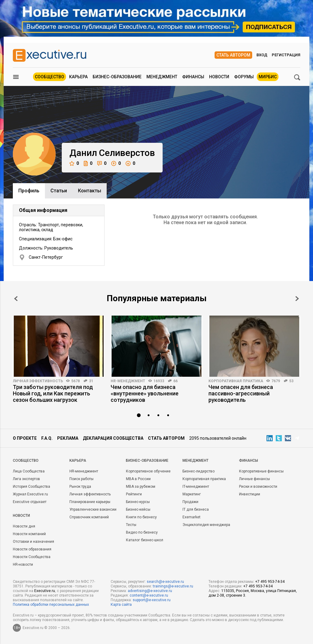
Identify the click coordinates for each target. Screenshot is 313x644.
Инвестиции (250, 494)
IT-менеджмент (196, 487)
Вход (262, 55)
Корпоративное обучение (148, 471)
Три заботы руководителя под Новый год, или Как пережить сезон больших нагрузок (53, 393)
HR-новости (23, 564)
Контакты (90, 191)
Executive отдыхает (30, 502)
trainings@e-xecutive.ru (173, 586)
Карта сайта (121, 605)
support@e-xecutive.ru (152, 600)
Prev (16, 299)
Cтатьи (59, 191)
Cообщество (26, 461)
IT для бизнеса (196, 509)
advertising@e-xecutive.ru (150, 591)
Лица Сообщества (29, 471)
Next (297, 299)
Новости (219, 77)
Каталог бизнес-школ (145, 540)
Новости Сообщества (32, 557)
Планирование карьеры (90, 502)
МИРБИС (268, 77)
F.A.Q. (47, 438)
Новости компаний (29, 534)
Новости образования (32, 549)
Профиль (29, 191)
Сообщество (50, 77)
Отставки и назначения (33, 542)
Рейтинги (134, 494)
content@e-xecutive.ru (149, 595)
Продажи (190, 502)
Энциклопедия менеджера (206, 525)
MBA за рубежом (141, 487)
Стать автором (233, 55)
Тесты (131, 525)
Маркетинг (192, 494)
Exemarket (191, 517)
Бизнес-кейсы (138, 509)
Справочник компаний (89, 517)
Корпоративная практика (236, 381)
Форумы (244, 77)
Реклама (68, 438)
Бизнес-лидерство (199, 471)
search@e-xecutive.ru (165, 582)
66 (175, 381)
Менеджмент (162, 77)
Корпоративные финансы (261, 471)
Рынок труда (80, 487)
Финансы (193, 77)
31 (91, 381)
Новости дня (24, 526)
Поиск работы (81, 479)
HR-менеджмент (128, 381)
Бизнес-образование (117, 77)
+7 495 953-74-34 (270, 582)
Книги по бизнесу (141, 517)
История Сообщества (31, 487)
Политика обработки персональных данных (51, 605)
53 (291, 381)
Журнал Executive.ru (30, 494)
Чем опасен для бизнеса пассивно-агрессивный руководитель (241, 393)
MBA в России (138, 479)
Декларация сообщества (113, 438)
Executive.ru (45, 591)
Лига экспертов (26, 479)
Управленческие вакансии (93, 509)
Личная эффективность (38, 381)
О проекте (25, 438)
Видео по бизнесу (142, 532)
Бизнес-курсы (138, 502)
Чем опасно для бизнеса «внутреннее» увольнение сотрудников (145, 393)
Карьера (78, 77)
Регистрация (286, 55)
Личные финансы (254, 479)
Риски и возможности (258, 487)
